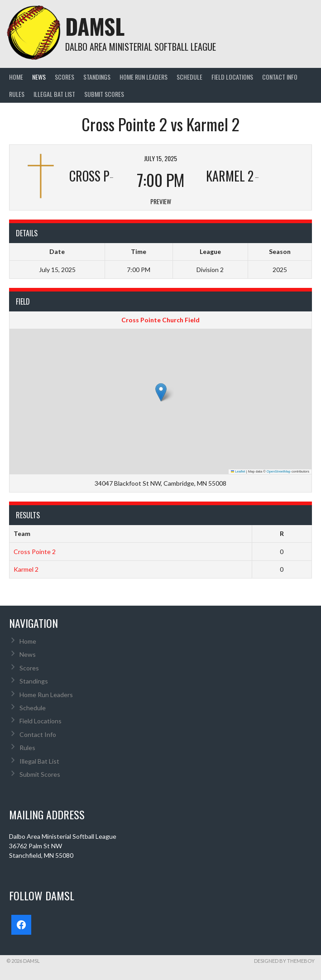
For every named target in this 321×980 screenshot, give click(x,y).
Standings (97, 77)
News (39, 77)
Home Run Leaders (144, 77)
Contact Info (280, 77)
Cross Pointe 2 (35, 552)
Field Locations (232, 77)
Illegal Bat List (54, 94)
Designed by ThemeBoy (284, 961)
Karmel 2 (26, 569)
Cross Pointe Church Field (160, 320)
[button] (161, 392)
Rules (17, 94)
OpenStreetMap (279, 471)
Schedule (189, 77)
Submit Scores (104, 94)
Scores (65, 77)
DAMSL (95, 26)
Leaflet (238, 471)
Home (16, 77)
